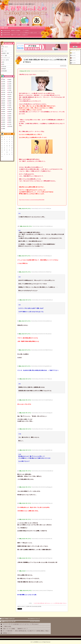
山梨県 (4, 99)
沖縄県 (4, 129)
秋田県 (4, 84)
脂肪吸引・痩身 (6, 53)
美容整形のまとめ (25, 10)
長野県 (10, 99)
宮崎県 (4, 126)
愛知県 (4, 103)
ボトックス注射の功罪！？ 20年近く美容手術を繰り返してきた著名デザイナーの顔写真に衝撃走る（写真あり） (26, 631)
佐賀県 (4, 122)
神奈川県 (10, 92)
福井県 (10, 97)
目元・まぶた (5, 47)
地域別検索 (24, 21)
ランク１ (74, 53)
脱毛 (3, 62)
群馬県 (10, 88)
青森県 (10, 80)
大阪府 (4, 107)
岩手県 (4, 82)
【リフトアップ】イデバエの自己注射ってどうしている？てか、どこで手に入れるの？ (21, 624)
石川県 (4, 97)
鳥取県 (4, 112)
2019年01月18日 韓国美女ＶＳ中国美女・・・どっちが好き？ (16, 30)
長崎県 (10, 122)
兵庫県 (10, 107)
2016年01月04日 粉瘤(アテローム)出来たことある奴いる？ (16, 35)
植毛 (3, 64)
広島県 (10, 114)
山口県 (4, 116)
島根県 (10, 112)
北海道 (4, 80)
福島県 (4, 86)
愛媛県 (10, 118)
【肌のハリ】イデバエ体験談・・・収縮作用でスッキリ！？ (15, 629)
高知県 (4, 120)
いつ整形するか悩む (7, 626)
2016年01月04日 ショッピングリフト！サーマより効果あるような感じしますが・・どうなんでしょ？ (25, 33)
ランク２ (74, 55)
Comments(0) (35, 606)
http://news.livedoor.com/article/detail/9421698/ (32, 200)
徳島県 (10, 116)
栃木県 (4, 88)
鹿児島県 (10, 126)
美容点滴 (4, 67)
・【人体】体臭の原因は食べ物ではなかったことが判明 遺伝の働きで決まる (49, 603)
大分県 (10, 124)
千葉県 (10, 90)
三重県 (10, 103)
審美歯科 (4, 69)
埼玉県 (4, 90)
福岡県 (10, 120)
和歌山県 (10, 109)
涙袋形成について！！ (7, 633)
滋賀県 (4, 105)
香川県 (4, 118)
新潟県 (4, 94)
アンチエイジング (6, 58)
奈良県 (4, 109)
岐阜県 (4, 101)
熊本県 (4, 124)
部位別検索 (12, 21)
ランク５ (74, 63)
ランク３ (74, 58)
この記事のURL (28, 606)
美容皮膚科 (5, 71)
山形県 (10, 84)
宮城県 (10, 82)
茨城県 (10, 86)
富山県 (10, 94)
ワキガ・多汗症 (6, 60)
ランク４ (74, 60)
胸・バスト (5, 51)
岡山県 (4, 114)
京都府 (10, 105)
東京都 (4, 92)
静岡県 (10, 101)
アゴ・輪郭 (5, 56)
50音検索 (37, 21)
